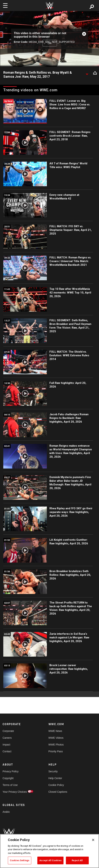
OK (49, 43)
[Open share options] (95, 73)
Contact (7, 751)
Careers (7, 738)
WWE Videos (56, 738)
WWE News (55, 731)
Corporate (8, 731)
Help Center (55, 778)
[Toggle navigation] (5, 6)
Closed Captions (58, 792)
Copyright (8, 778)
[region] (49, 851)
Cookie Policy (56, 785)
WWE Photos (56, 745)
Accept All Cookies (50, 860)
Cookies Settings (20, 860)
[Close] (93, 840)
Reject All (77, 860)
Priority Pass (56, 751)
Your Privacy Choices (14, 792)
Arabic (6, 812)
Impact (6, 745)
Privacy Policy (11, 771)
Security (53, 771)
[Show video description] (87, 73)
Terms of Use (10, 785)
